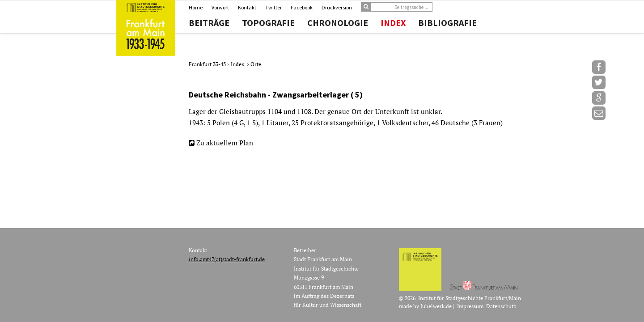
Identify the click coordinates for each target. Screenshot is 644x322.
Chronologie (338, 23)
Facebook (302, 7)
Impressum (470, 306)
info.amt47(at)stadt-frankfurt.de (227, 259)
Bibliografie (447, 23)
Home (196, 7)
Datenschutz (501, 306)
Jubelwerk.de (436, 306)
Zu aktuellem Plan (225, 143)
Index (393, 23)
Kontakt (247, 7)
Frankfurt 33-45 (208, 64)
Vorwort (220, 7)
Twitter (273, 7)
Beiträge (209, 23)
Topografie (268, 23)
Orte (256, 64)
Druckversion (337, 7)
